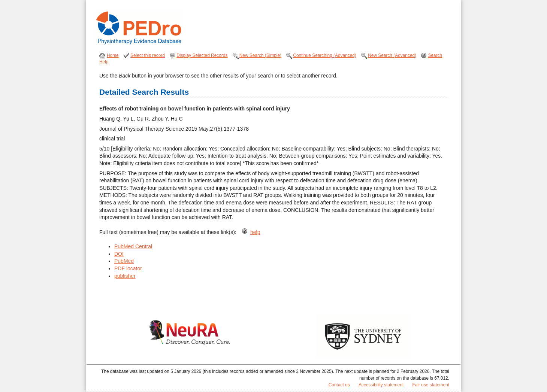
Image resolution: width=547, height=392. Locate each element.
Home (113, 55)
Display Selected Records (202, 55)
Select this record (148, 55)
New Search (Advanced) (392, 55)
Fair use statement (431, 385)
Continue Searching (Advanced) (325, 55)
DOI (119, 254)
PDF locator (128, 268)
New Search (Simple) (260, 55)
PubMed (124, 261)
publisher (125, 276)
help (255, 232)
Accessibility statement (381, 385)
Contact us (339, 385)
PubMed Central (133, 246)
